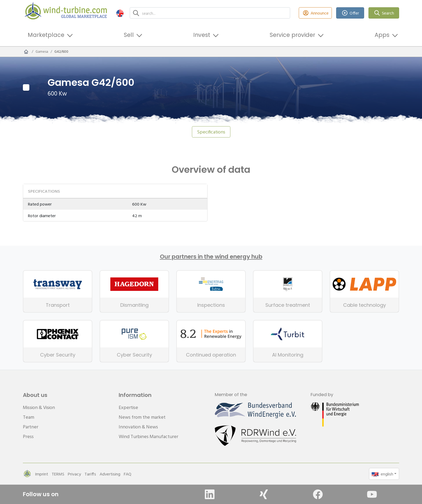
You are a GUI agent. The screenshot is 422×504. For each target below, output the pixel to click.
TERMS (58, 474)
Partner (31, 427)
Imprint (42, 474)
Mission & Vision (39, 407)
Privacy (74, 474)
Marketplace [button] (46, 35)
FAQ (128, 474)
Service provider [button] (292, 35)
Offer (350, 13)
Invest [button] (202, 35)
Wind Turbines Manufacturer (148, 436)
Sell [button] (129, 35)
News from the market (142, 417)
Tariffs (90, 474)
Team (29, 417)
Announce (315, 13)
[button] (120, 13)
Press (28, 436)
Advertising (110, 474)
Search (384, 13)
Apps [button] (382, 35)
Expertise (128, 407)
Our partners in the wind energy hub (211, 257)
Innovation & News (138, 427)
